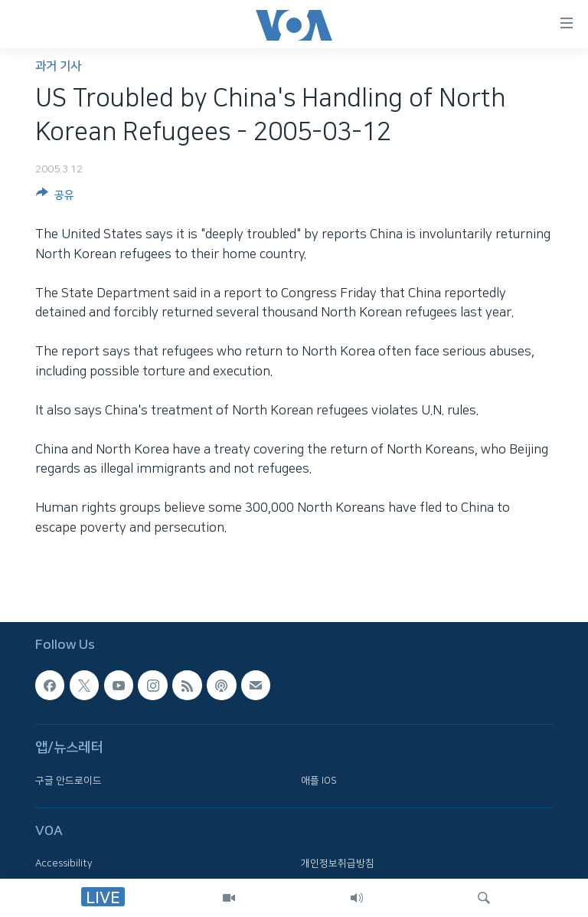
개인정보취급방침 (338, 863)
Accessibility (64, 863)
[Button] (55, 198)
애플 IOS (319, 781)
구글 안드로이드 (69, 781)
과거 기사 (58, 66)
